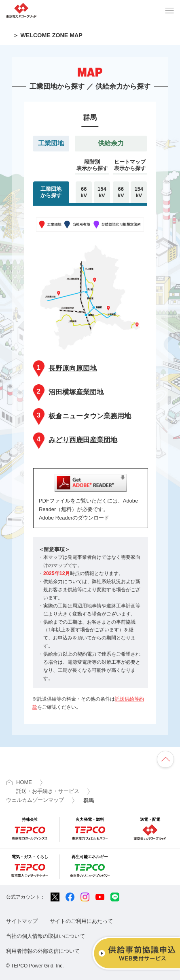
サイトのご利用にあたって (81, 921)
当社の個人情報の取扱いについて (46, 936)
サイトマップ (22, 921)
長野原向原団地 (65, 368)
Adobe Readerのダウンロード (74, 518)
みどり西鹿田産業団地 (75, 440)
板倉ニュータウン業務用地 (82, 416)
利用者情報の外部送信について (43, 951)
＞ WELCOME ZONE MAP (48, 35)
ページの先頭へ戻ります (165, 759)
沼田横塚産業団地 (68, 392)
